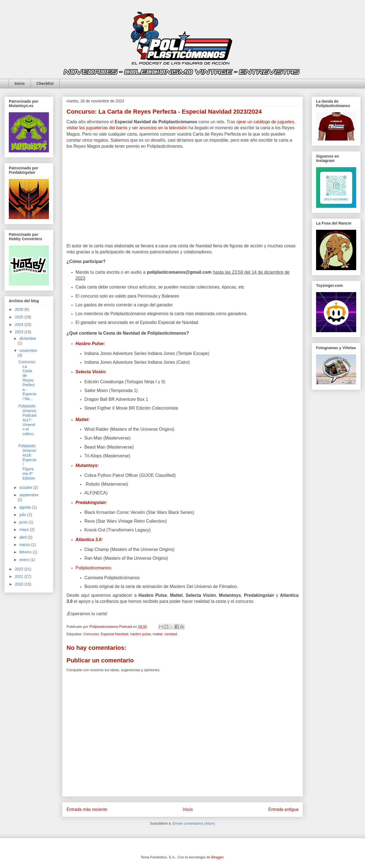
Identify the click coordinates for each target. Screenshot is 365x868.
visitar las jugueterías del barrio (97, 128)
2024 (20, 324)
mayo (24, 530)
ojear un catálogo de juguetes (265, 122)
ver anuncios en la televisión (160, 128)
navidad (171, 634)
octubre (26, 488)
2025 (20, 317)
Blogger (217, 857)
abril (23, 537)
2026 (20, 309)
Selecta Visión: (91, 372)
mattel (158, 634)
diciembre (28, 338)
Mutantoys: (87, 465)
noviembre (28, 351)
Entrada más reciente (87, 809)
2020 (20, 584)
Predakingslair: (92, 502)
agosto (26, 507)
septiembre (29, 495)
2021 (20, 576)
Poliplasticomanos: (95, 568)
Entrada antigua (283, 809)
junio (24, 522)
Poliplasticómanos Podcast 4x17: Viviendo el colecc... (27, 422)
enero (25, 560)
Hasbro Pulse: (90, 344)
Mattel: (83, 420)
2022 (20, 569)
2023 (20, 332)
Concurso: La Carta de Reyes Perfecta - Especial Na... (27, 380)
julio (23, 515)
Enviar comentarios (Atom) (194, 823)
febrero (26, 552)
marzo (25, 545)
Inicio (20, 83)
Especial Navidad (114, 634)
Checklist (45, 83)
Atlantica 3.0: (89, 540)
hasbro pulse (140, 634)
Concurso (91, 634)
